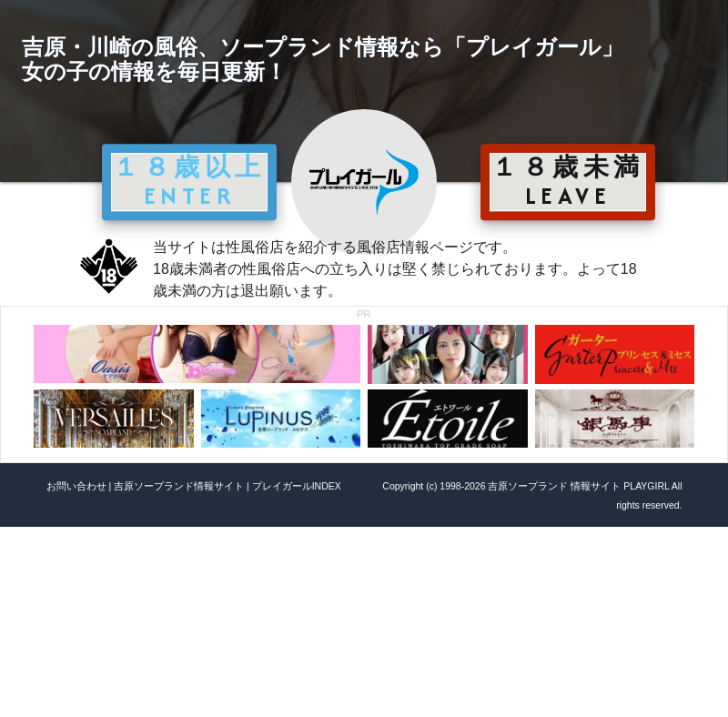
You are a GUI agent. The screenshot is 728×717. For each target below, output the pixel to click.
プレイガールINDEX (297, 486)
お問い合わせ (76, 486)
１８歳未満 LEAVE (568, 181)
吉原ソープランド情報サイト (179, 486)
